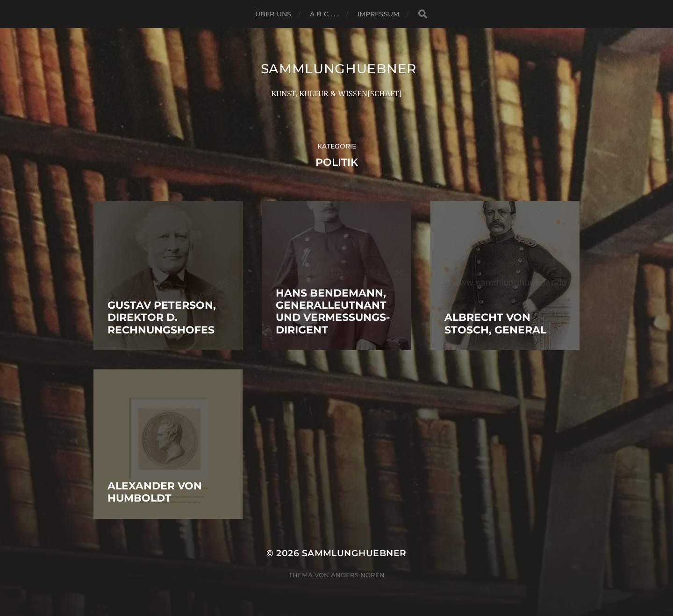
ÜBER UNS (273, 14)
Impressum (378, 14)
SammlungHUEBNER (339, 69)
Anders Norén (358, 575)
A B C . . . (324, 14)
